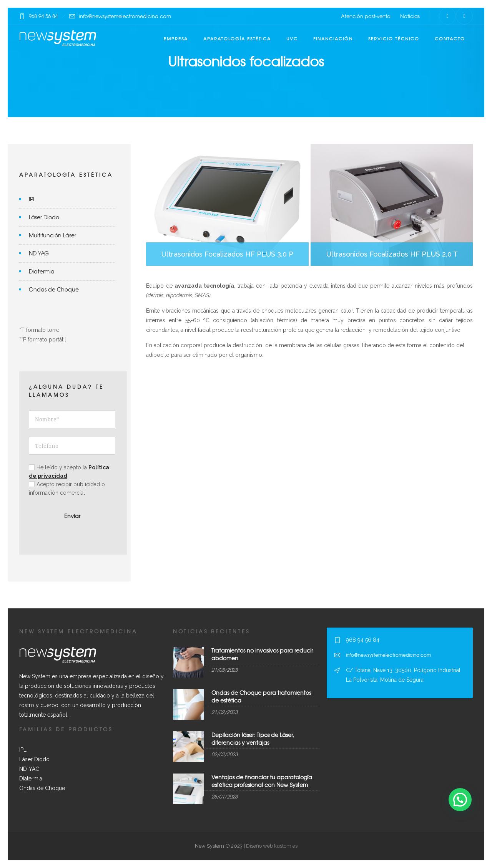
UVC (292, 38)
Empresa (176, 38)
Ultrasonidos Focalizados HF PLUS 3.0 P (227, 205)
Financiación (333, 38)
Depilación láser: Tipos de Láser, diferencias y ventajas (253, 738)
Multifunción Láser (52, 235)
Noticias (410, 16)
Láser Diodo (44, 217)
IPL (32, 199)
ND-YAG (39, 253)
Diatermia (42, 271)
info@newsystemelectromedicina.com (125, 16)
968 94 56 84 (43, 16)
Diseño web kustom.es (271, 846)
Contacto (450, 38)
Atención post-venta (366, 16)
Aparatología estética (237, 38)
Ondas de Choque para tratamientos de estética (261, 696)
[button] (460, 800)
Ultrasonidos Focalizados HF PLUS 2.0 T (392, 205)
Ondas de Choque (54, 289)
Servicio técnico (394, 38)
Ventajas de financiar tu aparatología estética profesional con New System (262, 781)
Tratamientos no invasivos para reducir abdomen (262, 654)
